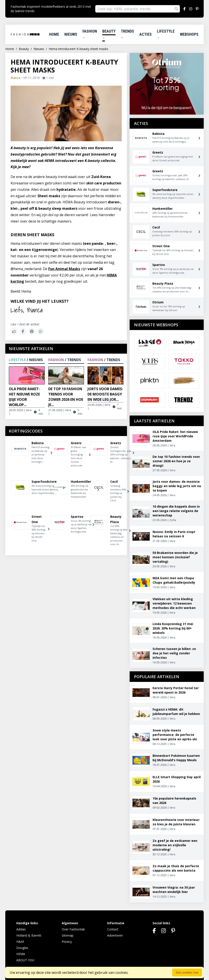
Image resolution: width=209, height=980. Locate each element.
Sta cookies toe (187, 972)
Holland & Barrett (29, 935)
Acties (146, 34)
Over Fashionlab (73, 929)
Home (54, 34)
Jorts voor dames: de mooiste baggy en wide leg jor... (105, 394)
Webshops (189, 34)
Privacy (67, 942)
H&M (20, 942)
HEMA (21, 954)
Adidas (21, 929)
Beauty (109, 34)
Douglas (22, 948)
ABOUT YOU (25, 960)
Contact (113, 929)
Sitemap (68, 935)
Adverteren (115, 935)
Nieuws (71, 34)
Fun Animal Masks (64, 269)
